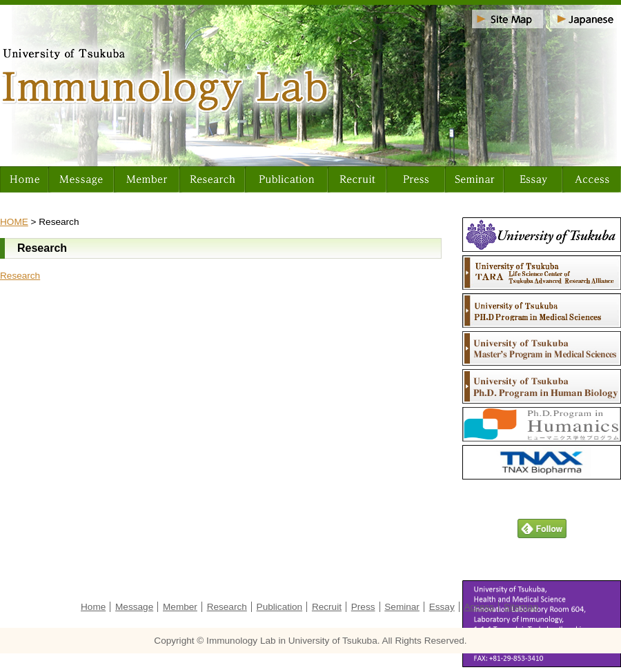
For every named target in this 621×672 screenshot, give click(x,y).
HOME (14, 222)
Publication (286, 179)
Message (81, 179)
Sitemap (507, 19)
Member (147, 179)
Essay (533, 179)
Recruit (357, 179)
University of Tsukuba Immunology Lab (310, 86)
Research (212, 179)
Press (416, 179)
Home (24, 179)
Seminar (474, 179)
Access (592, 179)
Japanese (585, 19)
